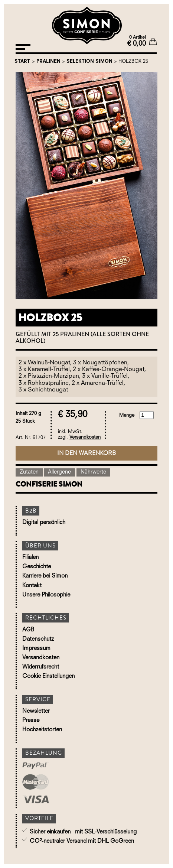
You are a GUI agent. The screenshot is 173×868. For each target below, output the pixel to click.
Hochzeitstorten (42, 730)
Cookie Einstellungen (48, 677)
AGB (28, 630)
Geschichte (37, 567)
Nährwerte (93, 472)
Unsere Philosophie (46, 595)
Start (22, 61)
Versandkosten (85, 437)
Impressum (36, 649)
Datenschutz (38, 639)
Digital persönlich (44, 523)
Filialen (30, 558)
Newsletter (36, 711)
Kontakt (32, 586)
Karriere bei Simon (45, 576)
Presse (31, 721)
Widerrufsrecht (41, 667)
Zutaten (29, 472)
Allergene (59, 472)
